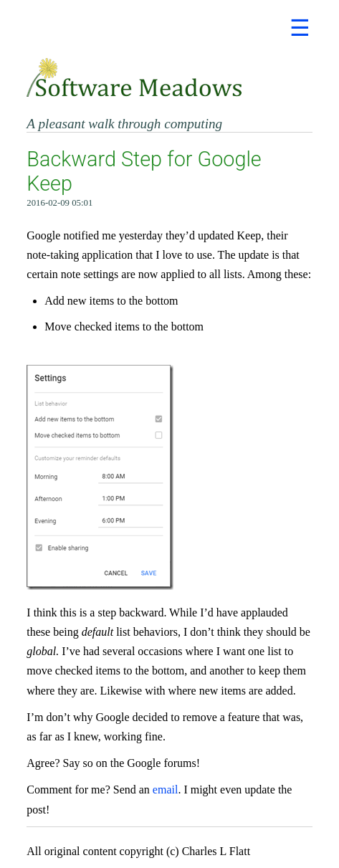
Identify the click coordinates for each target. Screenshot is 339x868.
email (166, 790)
